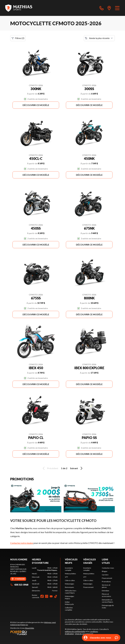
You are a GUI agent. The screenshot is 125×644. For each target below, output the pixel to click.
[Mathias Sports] (19, 8)
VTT (66, 577)
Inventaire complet (69, 569)
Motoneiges (70, 584)
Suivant (77, 468)
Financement (88, 587)
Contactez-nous (108, 568)
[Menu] (117, 8)
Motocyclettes (70, 574)
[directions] (109, 8)
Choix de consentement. (84, 634)
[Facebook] (42, 596)
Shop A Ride (30, 628)
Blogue (105, 571)
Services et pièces (106, 586)
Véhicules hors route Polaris (71, 592)
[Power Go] (35, 633)
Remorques (69, 587)
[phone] (102, 8)
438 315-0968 (19, 585)
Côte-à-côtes (70, 580)
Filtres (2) (18, 38)
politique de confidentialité (75, 631)
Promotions (106, 582)
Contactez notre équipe (22, 543)
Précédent (50, 468)
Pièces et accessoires (106, 595)
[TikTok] (56, 596)
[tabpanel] (45, 579)
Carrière (105, 575)
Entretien (105, 591)
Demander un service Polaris (107, 601)
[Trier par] (99, 38)
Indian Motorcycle (69, 603)
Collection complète (69, 609)
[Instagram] (47, 596)
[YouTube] (51, 596)
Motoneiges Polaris (70, 597)
